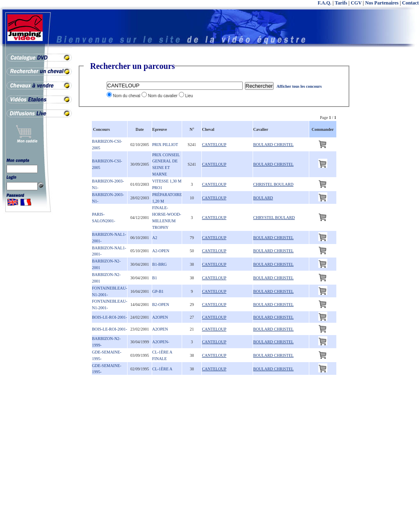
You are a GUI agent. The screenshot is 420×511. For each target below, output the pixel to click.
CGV (356, 3)
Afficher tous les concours (299, 86)
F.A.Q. (325, 3)
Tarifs (341, 3)
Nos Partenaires (382, 3)
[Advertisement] (387, 185)
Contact (410, 3)
